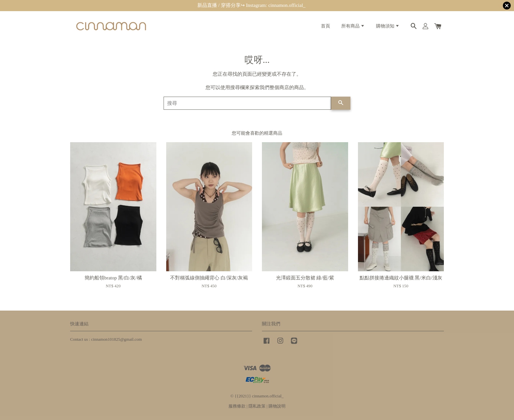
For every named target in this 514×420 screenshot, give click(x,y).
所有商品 (353, 26)
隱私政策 (257, 406)
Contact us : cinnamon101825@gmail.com (106, 339)
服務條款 (237, 406)
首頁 (326, 26)
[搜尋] (247, 103)
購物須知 (388, 26)
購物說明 (277, 406)
